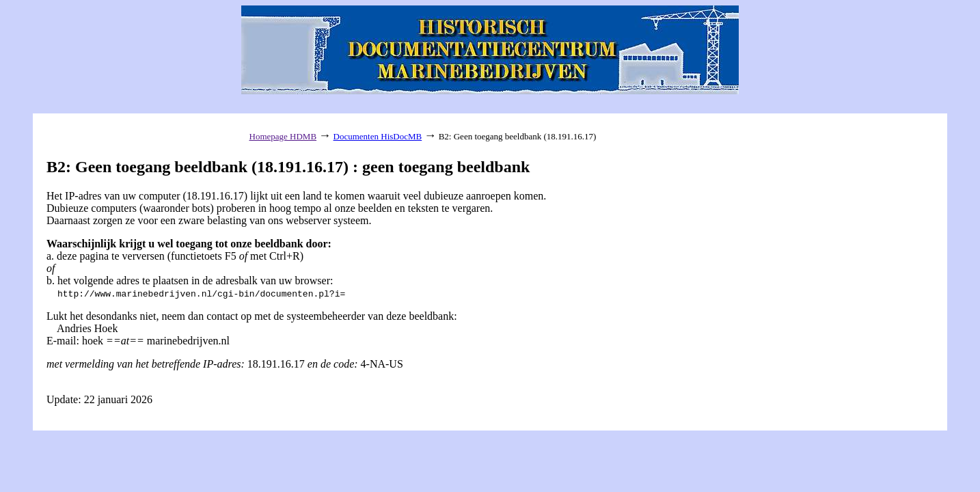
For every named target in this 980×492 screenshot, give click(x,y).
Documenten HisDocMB (378, 136)
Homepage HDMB (283, 136)
